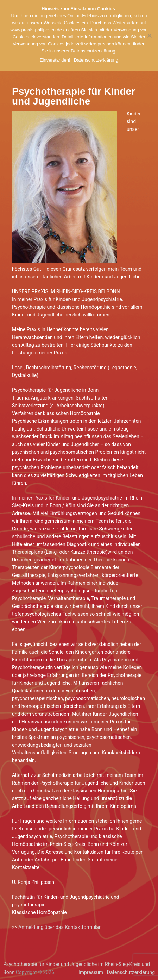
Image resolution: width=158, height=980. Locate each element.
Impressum (91, 972)
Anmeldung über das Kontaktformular (59, 927)
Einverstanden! (55, 60)
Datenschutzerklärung (131, 972)
